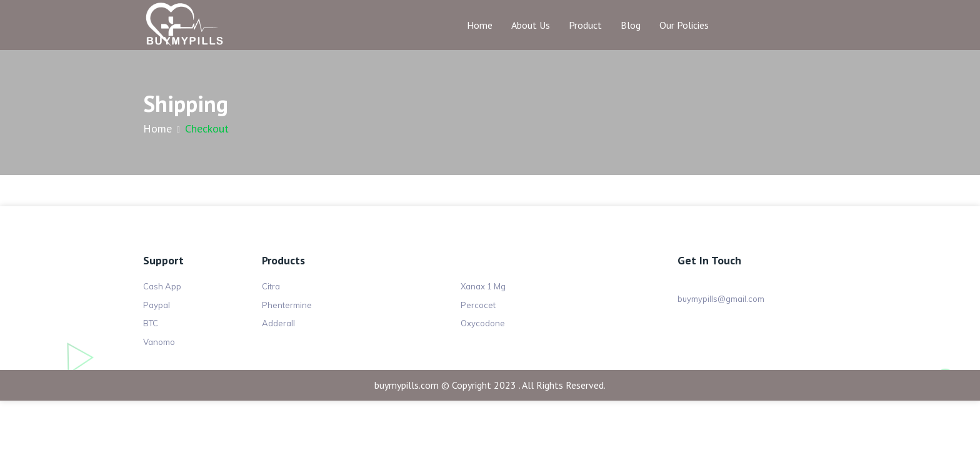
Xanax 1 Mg (483, 286)
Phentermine (287, 305)
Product (585, 25)
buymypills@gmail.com (721, 299)
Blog (631, 25)
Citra (271, 286)
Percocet (478, 305)
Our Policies (684, 25)
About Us (531, 25)
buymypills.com (407, 385)
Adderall (278, 323)
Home (480, 25)
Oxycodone (483, 323)
